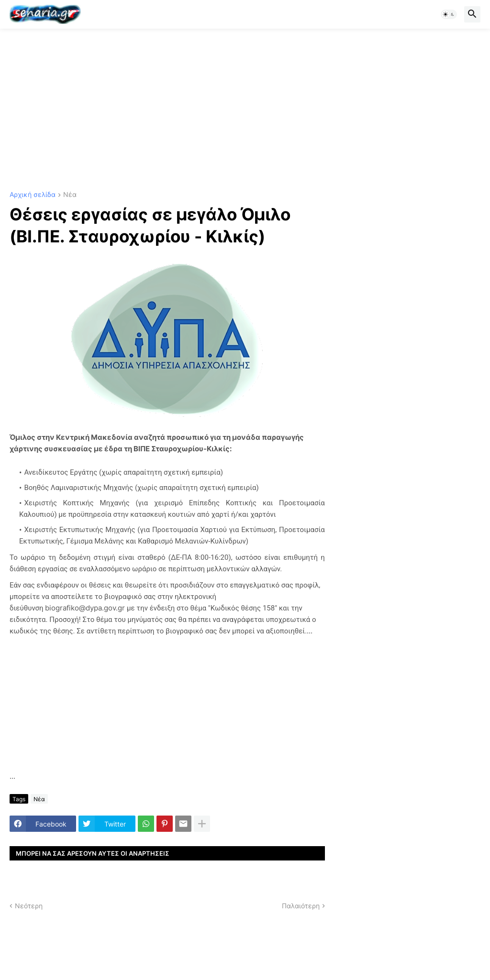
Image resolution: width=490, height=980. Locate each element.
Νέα (70, 195)
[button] (449, 14)
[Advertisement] (245, 110)
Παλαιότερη (301, 906)
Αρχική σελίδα (33, 195)
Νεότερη (29, 906)
